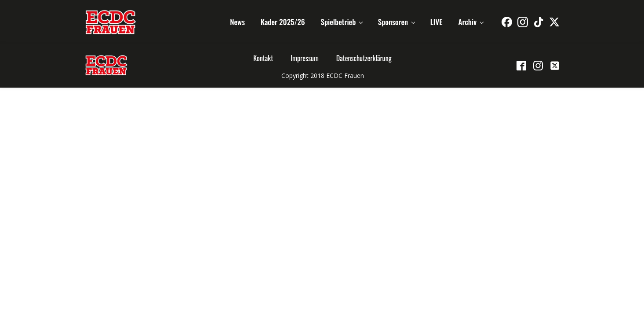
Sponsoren (393, 22)
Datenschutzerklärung (364, 58)
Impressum (305, 58)
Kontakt (263, 58)
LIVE (437, 22)
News (237, 22)
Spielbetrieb (338, 22)
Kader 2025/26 (283, 22)
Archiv (468, 22)
